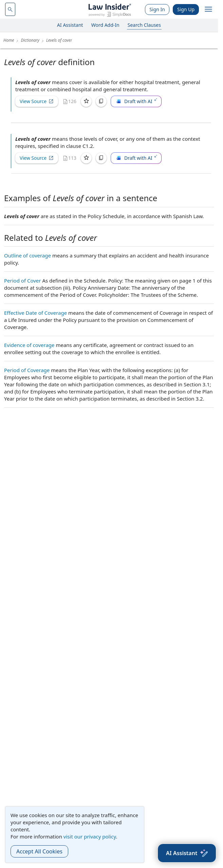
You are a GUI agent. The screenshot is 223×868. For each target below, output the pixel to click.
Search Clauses (144, 25)
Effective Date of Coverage (35, 313)
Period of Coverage (27, 370)
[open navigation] (208, 9)
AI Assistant (70, 25)
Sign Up (186, 9)
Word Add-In (105, 25)
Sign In (157, 9)
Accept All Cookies (39, 851)
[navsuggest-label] (10, 9)
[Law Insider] (110, 9)
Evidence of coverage (29, 345)
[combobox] (10, 9)
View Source (37, 101)
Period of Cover (22, 281)
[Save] (86, 101)
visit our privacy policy (90, 836)
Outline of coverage (27, 255)
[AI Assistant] (187, 853)
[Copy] (101, 101)
